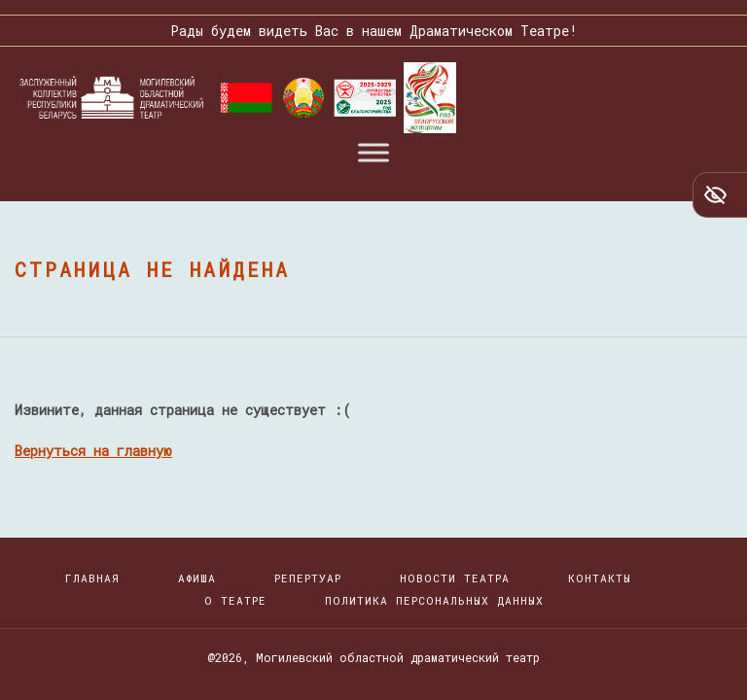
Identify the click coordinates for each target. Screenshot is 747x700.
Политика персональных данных (434, 600)
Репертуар (308, 578)
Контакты (600, 578)
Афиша (197, 578)
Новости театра (455, 578)
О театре (235, 600)
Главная (92, 578)
